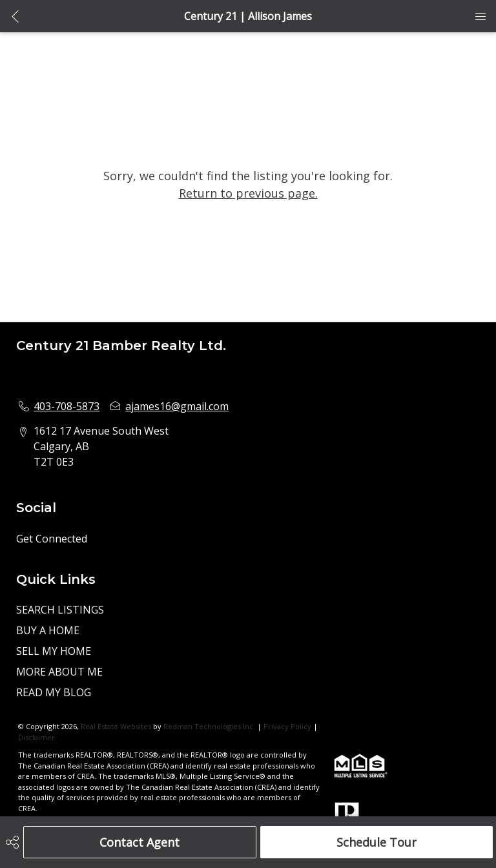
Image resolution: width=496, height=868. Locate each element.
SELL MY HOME (54, 651)
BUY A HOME (48, 630)
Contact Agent (139, 842)
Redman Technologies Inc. (210, 726)
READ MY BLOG (54, 692)
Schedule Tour (377, 842)
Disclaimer (36, 737)
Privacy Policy (287, 726)
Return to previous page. (248, 193)
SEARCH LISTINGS (60, 610)
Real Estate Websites (117, 726)
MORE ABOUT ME (59, 672)
